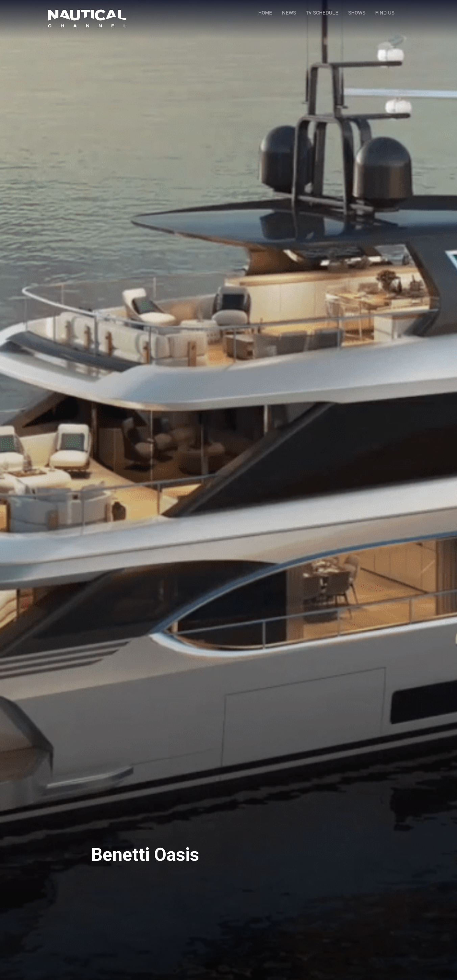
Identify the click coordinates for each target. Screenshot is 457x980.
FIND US (385, 13)
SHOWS (357, 13)
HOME (265, 13)
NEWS (289, 13)
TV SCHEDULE (322, 13)
